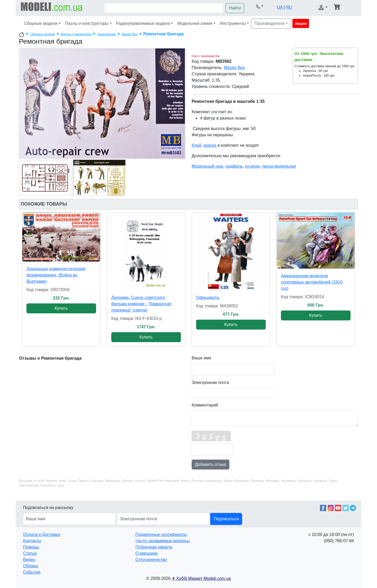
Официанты (208, 298)
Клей (196, 145)
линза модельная (279, 166)
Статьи (30, 553)
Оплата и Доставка (42, 535)
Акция (301, 23)
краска (210, 145)
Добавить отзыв (210, 464)
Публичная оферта (154, 547)
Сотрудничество (151, 560)
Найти (235, 8)
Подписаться (226, 519)
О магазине (146, 553)
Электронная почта (210, 383)
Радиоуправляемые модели (143, 23)
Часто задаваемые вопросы (163, 541)
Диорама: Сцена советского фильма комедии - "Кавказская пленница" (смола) (141, 304)
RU (289, 7)
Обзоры (31, 566)
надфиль (234, 166)
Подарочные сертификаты (161, 535)
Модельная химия (195, 23)
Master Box (130, 34)
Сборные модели (41, 23)
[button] (260, 6)
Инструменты (233, 23)
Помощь (31, 547)
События (32, 572)
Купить (61, 308)
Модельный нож (207, 166)
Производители (270, 23)
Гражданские (107, 34)
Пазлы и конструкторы (87, 23)
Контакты (32, 541)
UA (280, 7)
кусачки (252, 166)
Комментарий (205, 405)
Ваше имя (201, 358)
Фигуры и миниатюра (76, 34)
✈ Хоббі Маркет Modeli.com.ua (201, 578)
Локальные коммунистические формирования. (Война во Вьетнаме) (56, 275)
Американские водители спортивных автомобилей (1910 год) (312, 282)
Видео (29, 560)
